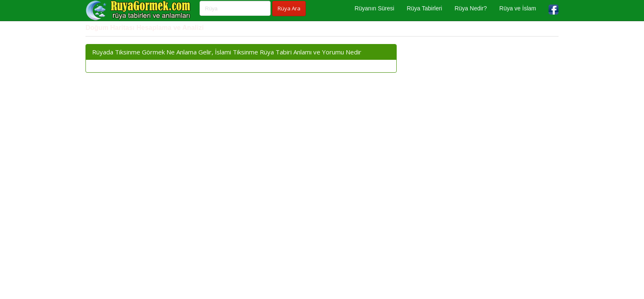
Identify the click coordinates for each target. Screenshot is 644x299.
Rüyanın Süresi (374, 8)
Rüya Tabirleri (424, 8)
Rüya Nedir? (471, 8)
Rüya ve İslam (518, 8)
